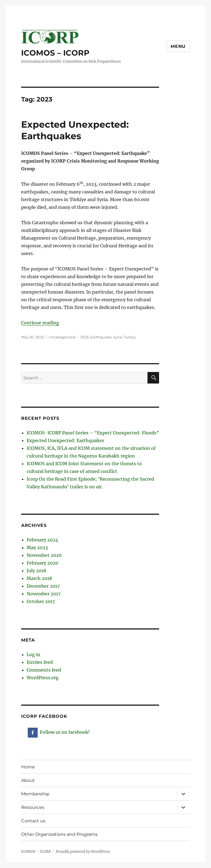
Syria (118, 337)
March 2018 (39, 578)
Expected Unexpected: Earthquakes (65, 440)
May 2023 (37, 547)
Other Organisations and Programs (59, 834)
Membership (35, 794)
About (28, 780)
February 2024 (42, 540)
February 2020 (42, 563)
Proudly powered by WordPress (83, 852)
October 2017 (41, 601)
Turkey (130, 337)
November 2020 (44, 555)
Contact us (33, 821)
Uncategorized (62, 337)
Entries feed (40, 662)
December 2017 (43, 586)
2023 (84, 337)
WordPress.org (43, 678)
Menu (178, 46)
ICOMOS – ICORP (55, 53)
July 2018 (36, 571)
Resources (33, 807)
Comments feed (44, 670)
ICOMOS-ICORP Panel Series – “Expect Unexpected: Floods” (93, 433)
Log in (34, 655)
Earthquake (101, 337)
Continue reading (40, 323)
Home (28, 767)
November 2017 (44, 594)
